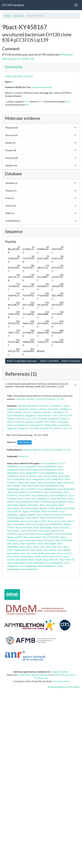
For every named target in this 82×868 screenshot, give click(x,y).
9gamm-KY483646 (31, 511)
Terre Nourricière (61, 681)
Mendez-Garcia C (23, 412)
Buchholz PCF (42, 422)
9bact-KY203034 (66, 483)
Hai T (56, 415)
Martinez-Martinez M (28, 406)
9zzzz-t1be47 (33, 518)
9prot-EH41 (40, 521)
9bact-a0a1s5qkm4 (29, 508)
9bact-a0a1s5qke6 (16, 524)
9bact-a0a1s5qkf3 (35, 524)
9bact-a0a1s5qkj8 (29, 470)
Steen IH (21, 419)
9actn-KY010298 (63, 534)
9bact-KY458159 (49, 518)
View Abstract (25, 442)
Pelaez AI (20, 422)
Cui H (28, 419)
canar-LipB (25, 553)
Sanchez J (30, 422)
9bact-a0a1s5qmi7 (32, 537)
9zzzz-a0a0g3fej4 (36, 563)
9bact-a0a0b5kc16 (47, 566)
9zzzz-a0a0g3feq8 (16, 479)
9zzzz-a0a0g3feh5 (48, 470)
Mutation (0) (11, 128)
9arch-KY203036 (45, 515)
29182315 (24, 456)
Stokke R (11, 419)
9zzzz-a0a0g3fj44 (28, 466)
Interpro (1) (11, 191)
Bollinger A (66, 409)
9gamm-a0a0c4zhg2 (65, 508)
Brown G (48, 412)
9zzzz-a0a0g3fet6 (25, 502)
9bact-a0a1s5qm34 (47, 483)
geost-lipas (51, 553)
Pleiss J (54, 422)
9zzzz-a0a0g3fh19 (54, 479)
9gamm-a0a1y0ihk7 (29, 505)
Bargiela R (23, 409)
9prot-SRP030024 (54, 524)
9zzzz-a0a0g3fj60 (54, 563)
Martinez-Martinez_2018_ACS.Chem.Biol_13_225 (40, 399)
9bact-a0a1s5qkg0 (47, 543)
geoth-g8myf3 (60, 502)
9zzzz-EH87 (24, 495)
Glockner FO (23, 425)
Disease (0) (11, 150)
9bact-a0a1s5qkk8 (43, 528)
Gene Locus (19, 16)
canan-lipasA (38, 553)
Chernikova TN (60, 412)
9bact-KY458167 (28, 476)
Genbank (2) (11, 183)
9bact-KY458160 (50, 511)
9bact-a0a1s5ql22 (27, 483)
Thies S (10, 412)
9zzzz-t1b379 (14, 511)
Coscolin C (45, 406)
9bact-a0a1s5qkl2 (24, 528)
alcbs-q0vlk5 (21, 560)
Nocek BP (43, 419)
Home (7, 16)
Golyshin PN (46, 428)
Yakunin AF (23, 428)
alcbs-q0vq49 (64, 550)
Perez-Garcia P (44, 415)
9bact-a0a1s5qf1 (28, 543)
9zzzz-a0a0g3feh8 (35, 479)
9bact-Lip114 (54, 521)
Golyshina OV (37, 425)
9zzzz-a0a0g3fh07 (29, 473)
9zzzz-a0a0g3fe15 (40, 499)
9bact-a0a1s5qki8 (61, 476)
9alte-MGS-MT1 (54, 547)
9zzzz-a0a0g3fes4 (47, 489)
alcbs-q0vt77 (68, 521)
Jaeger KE (12, 428)
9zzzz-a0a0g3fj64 (28, 566)
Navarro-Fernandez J (49, 409)
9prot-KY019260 (29, 531)
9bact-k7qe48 (35, 560)
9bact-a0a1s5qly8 (30, 486)
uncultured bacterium (42, 87)
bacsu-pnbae (13, 553)
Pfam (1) (9, 198)
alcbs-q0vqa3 (44, 476)
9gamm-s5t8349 (28, 515)
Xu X (34, 419)
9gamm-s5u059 (14, 537)
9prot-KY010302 (27, 534)
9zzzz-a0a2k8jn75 (49, 463)
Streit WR (34, 428)
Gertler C (34, 409)
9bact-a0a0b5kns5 (17, 563)
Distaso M (64, 419)
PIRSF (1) (10, 213)
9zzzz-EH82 (24, 499)
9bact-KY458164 (43, 502)
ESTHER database (13, 5)
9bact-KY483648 (63, 540)
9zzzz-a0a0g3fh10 (47, 466)
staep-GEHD (27, 556)
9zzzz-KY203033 (28, 489)
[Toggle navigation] (76, 5)
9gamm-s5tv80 (47, 508)
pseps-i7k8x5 (13, 556)
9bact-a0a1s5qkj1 (27, 540)
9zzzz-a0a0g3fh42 (66, 489)
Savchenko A (64, 425)
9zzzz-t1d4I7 (13, 531)
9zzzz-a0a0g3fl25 (45, 534)
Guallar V (58, 428)
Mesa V (11, 422)
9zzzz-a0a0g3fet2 (59, 495)
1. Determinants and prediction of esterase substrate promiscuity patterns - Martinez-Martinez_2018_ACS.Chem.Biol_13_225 (37, 385)
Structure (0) (11, 135)
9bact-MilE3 (26, 547)
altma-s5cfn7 (56, 556)
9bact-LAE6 (39, 547)
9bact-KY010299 (46, 540)
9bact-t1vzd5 (27, 521)
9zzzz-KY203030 (61, 528)
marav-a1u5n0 (64, 553)
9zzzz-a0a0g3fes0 (16, 518)
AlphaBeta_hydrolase (23, 76)
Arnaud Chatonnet (60, 672)
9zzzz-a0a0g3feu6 (29, 569)
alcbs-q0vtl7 (13, 543)
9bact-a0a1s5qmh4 (54, 492)
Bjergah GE (31, 415)
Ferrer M (67, 428)
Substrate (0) (12, 158)
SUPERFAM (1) (13, 221)
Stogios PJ (12, 409)
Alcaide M (53, 419)
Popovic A (38, 412)
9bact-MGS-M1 (51, 560)
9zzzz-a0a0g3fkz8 (49, 486)
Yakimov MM (50, 425)
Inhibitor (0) (11, 165)
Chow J (66, 406)
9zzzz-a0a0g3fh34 (48, 473)
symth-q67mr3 (41, 556)
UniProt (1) (11, 206)
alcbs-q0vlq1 (50, 550)
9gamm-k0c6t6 (22, 550)
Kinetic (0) (10, 143)
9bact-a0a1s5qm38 (48, 531)
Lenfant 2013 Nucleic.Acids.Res (33, 675)
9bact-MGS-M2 (67, 560)
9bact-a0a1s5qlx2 (17, 492)
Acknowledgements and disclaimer (64, 687)
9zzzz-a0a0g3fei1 (40, 495)
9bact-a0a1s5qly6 (49, 505)
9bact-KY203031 (59, 499)
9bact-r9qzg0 (14, 486)
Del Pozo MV (66, 415)
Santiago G (57, 406)
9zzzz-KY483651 (35, 492)
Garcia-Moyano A (15, 415)
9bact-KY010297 (51, 537)
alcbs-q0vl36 (36, 550)
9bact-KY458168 (63, 515)
